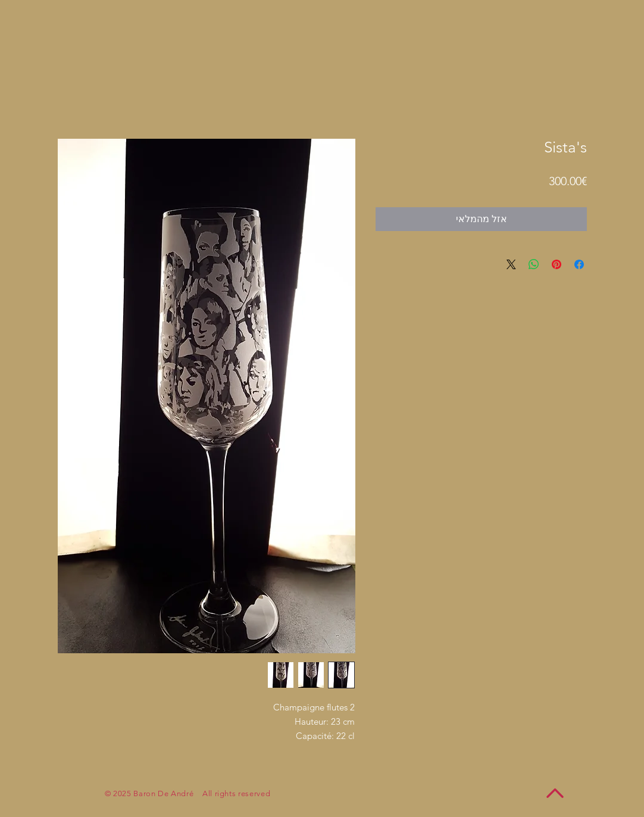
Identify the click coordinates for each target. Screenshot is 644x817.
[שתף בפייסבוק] (579, 264)
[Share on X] (511, 264)
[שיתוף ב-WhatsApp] (534, 264)
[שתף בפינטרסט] (557, 264)
